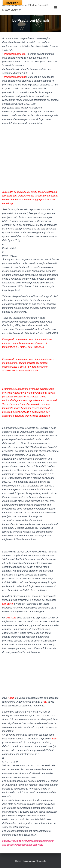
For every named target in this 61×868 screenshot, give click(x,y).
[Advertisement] (30, 158)
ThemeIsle (41, 861)
